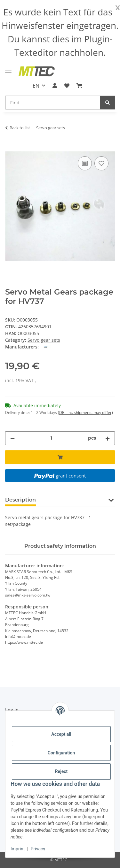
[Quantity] (51, 438)
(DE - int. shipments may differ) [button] (85, 413)
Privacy (38, 849)
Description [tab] (20, 500)
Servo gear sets (44, 340)
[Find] (53, 103)
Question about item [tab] (73, 500)
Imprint (18, 849)
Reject (61, 771)
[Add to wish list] (101, 163)
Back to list (20, 128)
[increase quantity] (108, 438)
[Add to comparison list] (85, 163)
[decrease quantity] (12, 438)
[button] (55, 86)
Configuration (61, 753)
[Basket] (79, 86)
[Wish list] (67, 86)
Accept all (61, 734)
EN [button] (36, 86)
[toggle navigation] (8, 68)
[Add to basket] (10, 148)
